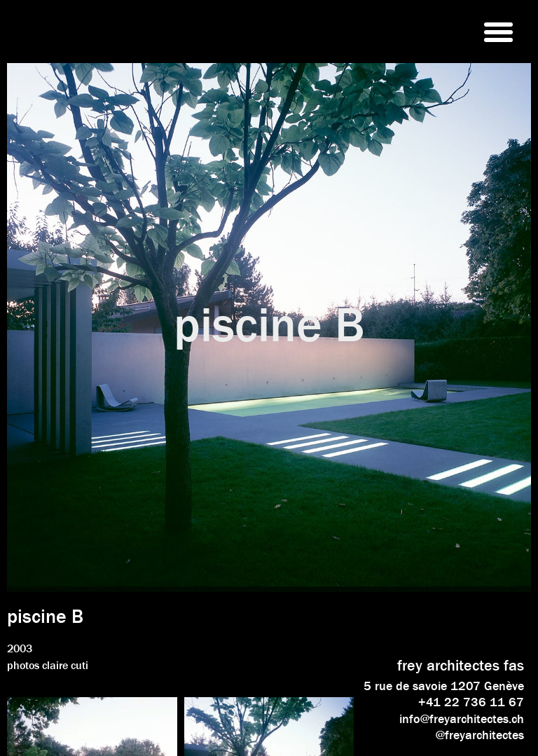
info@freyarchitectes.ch (462, 719)
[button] (498, 32)
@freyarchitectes (480, 735)
